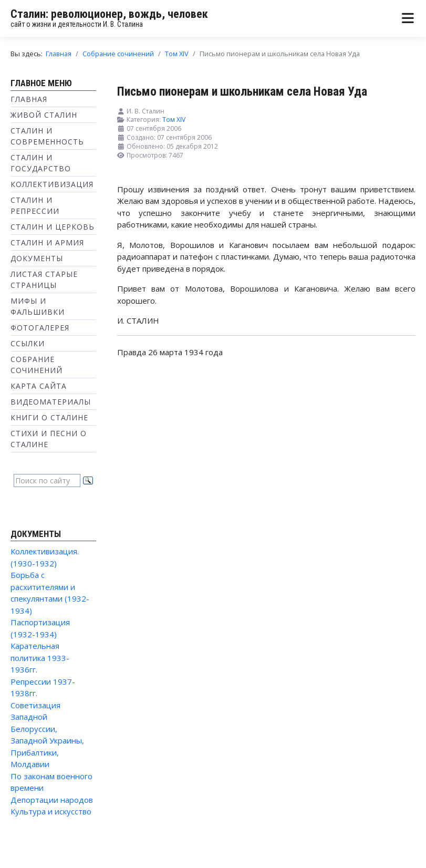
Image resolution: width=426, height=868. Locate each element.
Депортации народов (52, 800)
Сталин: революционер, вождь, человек (109, 14)
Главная (29, 99)
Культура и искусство (51, 811)
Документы (37, 258)
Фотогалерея (40, 328)
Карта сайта (39, 386)
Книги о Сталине (49, 417)
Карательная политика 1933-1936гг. (40, 658)
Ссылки (28, 343)
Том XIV (174, 120)
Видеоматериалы (51, 402)
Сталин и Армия (47, 242)
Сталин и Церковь (53, 227)
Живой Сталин (44, 115)
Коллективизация (52, 184)
